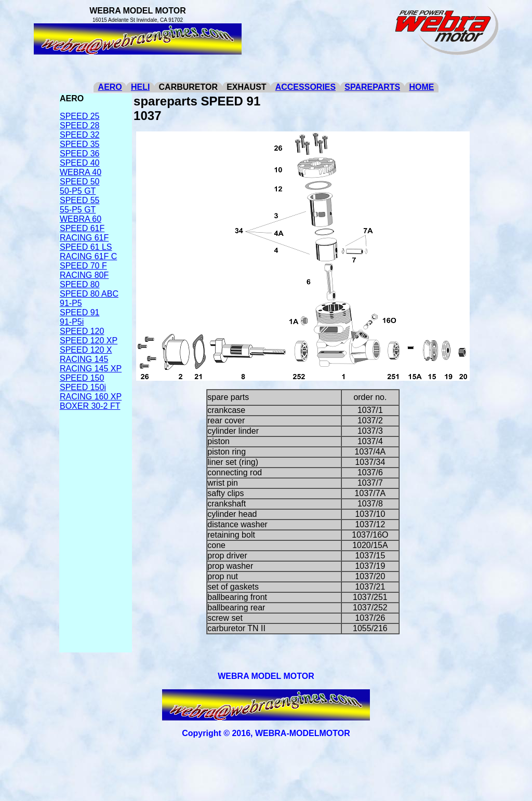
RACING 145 (84, 359)
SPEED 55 (79, 200)
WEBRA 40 (81, 172)
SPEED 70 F (83, 266)
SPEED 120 (82, 331)
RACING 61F (84, 238)
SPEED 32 (79, 135)
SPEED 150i (83, 387)
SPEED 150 (82, 378)
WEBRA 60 (81, 219)
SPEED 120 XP (89, 341)
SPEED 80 (79, 284)
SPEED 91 (79, 312)
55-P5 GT (78, 210)
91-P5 (71, 303)
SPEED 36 (79, 153)
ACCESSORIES (305, 87)
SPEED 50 (79, 182)
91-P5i (72, 322)
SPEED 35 (79, 144)
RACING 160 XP (91, 397)
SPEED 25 (79, 116)
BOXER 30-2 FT (90, 406)
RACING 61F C (88, 256)
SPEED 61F (82, 228)
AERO (110, 87)
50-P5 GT (78, 191)
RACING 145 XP (91, 369)
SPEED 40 (79, 163)
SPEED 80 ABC (89, 294)
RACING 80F (84, 275)
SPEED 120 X (86, 350)
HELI (140, 87)
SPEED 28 (79, 125)
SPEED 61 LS (86, 247)
